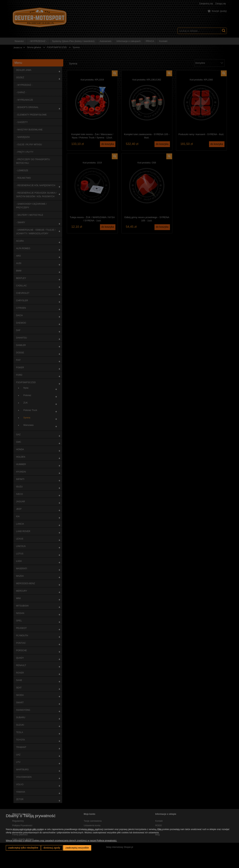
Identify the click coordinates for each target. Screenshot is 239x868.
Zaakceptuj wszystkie (77, 848)
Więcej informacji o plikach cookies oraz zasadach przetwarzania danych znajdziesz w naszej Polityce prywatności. (61, 841)
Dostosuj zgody (52, 848)
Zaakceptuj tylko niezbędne (23, 848)
